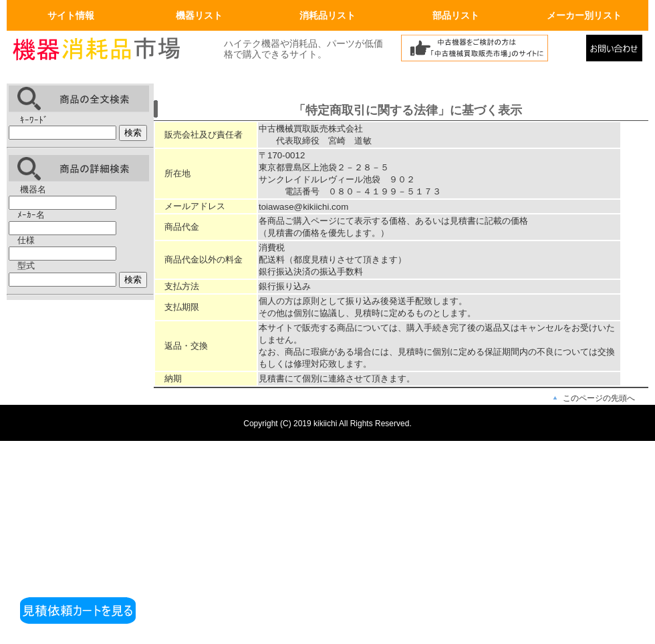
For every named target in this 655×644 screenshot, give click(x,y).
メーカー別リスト (584, 15)
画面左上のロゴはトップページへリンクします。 (107, 51)
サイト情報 (71, 15)
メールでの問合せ (617, 51)
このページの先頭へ (599, 398)
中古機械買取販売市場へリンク (490, 51)
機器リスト (199, 15)
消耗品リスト (327, 15)
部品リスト (456, 15)
